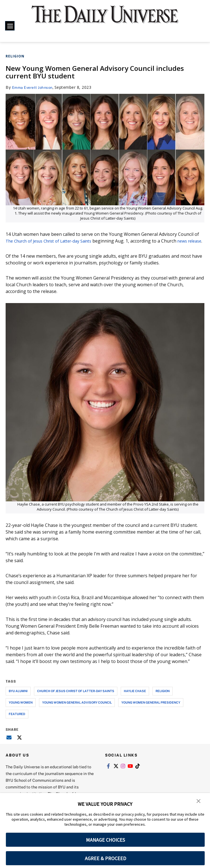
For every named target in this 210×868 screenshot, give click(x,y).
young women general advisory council (77, 709)
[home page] (105, 18)
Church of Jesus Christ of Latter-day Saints (60, 241)
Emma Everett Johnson (34, 87)
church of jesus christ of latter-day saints (76, 698)
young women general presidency (151, 709)
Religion (15, 56)
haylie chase (135, 698)
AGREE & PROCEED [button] (105, 858)
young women (21, 709)
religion (163, 698)
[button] (199, 801)
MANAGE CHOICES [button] (105, 840)
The (10, 241)
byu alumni (18, 698)
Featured (17, 721)
